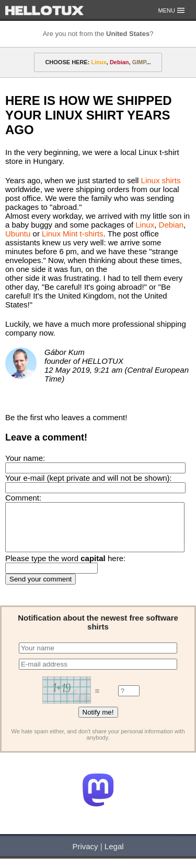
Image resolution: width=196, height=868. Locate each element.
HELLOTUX (44, 10)
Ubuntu (18, 234)
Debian (171, 225)
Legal (114, 856)
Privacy (85, 856)
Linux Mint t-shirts (73, 234)
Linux (145, 225)
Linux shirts (161, 180)
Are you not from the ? (98, 34)
